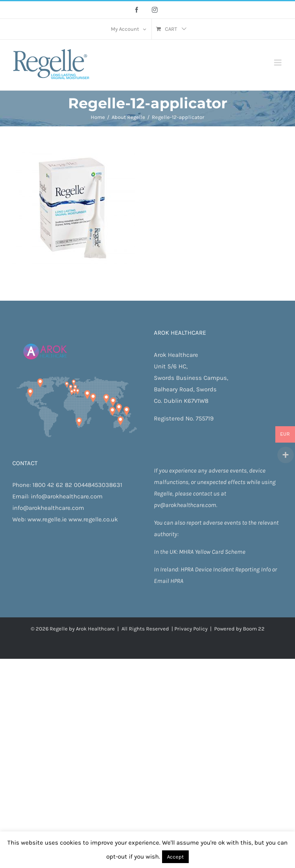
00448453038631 (98, 485)
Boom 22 (254, 629)
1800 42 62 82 (52, 485)
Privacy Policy (191, 629)
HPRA (188, 569)
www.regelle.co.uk (93, 519)
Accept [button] (175, 857)
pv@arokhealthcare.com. (185, 505)
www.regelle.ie (47, 519)
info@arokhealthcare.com (67, 496)
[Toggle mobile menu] (278, 63)
